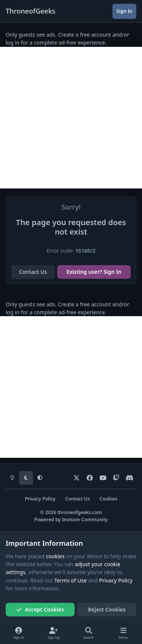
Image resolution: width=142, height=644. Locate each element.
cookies (55, 556)
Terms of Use (70, 580)
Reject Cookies (107, 609)
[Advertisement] (71, 118)
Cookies (108, 499)
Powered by (71, 520)
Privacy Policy (40, 499)
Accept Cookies (40, 609)
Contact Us (33, 272)
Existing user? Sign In (94, 272)
